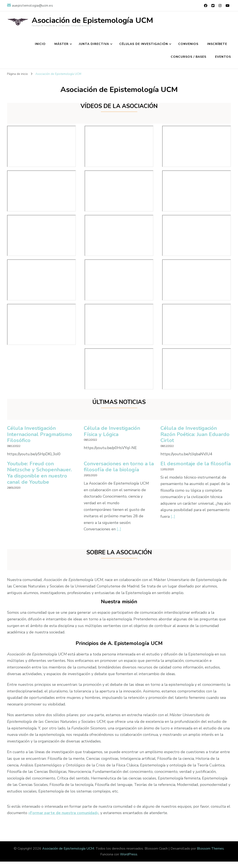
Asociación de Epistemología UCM (92, 20)
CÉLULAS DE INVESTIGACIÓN (144, 44)
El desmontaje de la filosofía (185, 467)
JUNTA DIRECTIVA (94, 44)
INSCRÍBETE (217, 44)
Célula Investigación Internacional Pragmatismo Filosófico (40, 434)
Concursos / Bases (189, 57)
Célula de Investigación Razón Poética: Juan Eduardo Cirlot (195, 434)
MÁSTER (61, 44)
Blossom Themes (210, 849)
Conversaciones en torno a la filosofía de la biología (116, 467)
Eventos (223, 57)
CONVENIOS (188, 44)
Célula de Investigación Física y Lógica (112, 431)
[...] (119, 529)
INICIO (40, 44)
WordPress (129, 854)
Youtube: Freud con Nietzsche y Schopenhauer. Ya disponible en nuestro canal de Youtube (40, 473)
